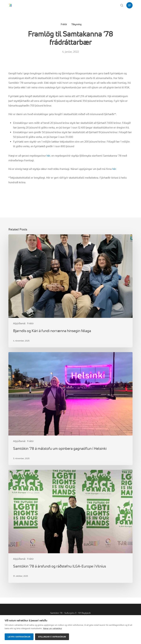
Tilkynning (76, 24)
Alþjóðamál (19, 323)
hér (48, 156)
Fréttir (64, 24)
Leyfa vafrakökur (19, 637)
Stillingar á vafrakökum (52, 637)
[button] (129, 5)
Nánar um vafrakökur (52, 628)
